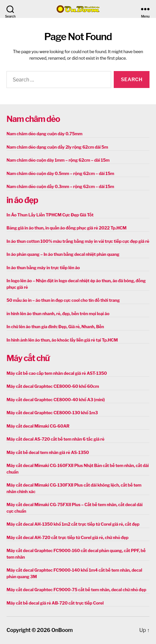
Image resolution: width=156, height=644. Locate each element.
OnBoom (62, 630)
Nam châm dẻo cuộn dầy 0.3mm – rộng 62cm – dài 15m (60, 186)
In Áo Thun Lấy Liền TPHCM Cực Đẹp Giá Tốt (50, 215)
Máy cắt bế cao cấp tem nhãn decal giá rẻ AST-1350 (57, 373)
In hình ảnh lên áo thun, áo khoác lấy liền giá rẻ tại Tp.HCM (62, 340)
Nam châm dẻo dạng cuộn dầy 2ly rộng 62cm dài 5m (57, 147)
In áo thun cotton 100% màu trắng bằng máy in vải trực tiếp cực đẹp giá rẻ (78, 241)
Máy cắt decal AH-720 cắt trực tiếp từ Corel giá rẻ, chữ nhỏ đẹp (67, 537)
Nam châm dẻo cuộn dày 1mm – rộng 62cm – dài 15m (58, 160)
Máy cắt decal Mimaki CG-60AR (38, 426)
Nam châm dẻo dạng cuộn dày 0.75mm (45, 134)
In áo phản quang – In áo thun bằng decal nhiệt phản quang (63, 254)
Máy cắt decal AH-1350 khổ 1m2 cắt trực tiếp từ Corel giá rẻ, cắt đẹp (73, 524)
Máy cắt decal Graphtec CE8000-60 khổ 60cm (53, 386)
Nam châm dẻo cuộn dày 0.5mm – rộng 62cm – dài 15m (60, 173)
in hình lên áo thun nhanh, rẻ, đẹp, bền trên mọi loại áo (58, 314)
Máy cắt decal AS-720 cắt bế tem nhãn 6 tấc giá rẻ (55, 439)
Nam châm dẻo (33, 119)
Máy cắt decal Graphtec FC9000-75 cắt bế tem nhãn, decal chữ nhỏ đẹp (76, 590)
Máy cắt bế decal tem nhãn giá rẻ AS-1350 (48, 452)
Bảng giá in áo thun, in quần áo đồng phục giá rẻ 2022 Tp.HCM (66, 228)
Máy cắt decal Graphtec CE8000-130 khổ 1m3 (52, 413)
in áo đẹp (22, 200)
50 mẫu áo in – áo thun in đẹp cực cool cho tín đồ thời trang (63, 300)
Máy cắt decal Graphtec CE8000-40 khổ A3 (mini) (56, 400)
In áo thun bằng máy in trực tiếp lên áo (43, 268)
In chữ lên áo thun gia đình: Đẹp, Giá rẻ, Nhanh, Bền (55, 327)
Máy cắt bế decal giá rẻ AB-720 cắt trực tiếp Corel (55, 603)
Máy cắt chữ (28, 358)
